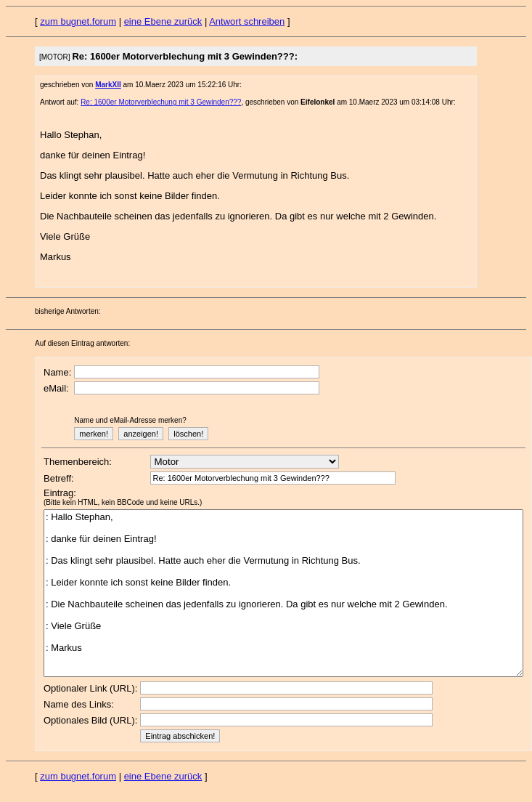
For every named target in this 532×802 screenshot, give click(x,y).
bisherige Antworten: (68, 311)
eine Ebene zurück (163, 21)
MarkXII (108, 85)
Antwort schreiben (247, 21)
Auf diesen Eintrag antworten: (82, 343)
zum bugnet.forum (78, 21)
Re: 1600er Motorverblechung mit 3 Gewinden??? (161, 102)
